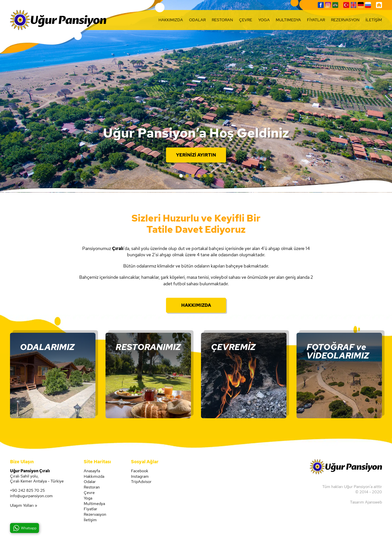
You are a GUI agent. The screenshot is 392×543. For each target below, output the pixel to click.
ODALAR (197, 20)
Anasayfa (92, 471)
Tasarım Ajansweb (366, 502)
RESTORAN (222, 20)
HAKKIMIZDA (171, 20)
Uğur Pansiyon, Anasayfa (379, 5)
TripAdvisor (335, 5)
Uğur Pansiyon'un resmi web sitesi (58, 20)
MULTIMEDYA (288, 20)
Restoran (92, 487)
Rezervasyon (95, 514)
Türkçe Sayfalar (346, 5)
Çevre (89, 493)
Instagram (328, 5)
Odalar (90, 482)
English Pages (353, 5)
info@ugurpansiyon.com (31, 496)
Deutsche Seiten (361, 5)
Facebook (321, 5)
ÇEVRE (246, 20)
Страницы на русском (368, 5)
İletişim (90, 520)
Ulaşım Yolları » (24, 505)
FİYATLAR (316, 20)
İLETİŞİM (374, 20)
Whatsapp (29, 528)
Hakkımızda (94, 476)
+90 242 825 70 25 (27, 490)
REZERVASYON (345, 20)
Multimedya (94, 504)
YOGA (264, 20)
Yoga (88, 498)
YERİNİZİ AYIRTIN (196, 155)
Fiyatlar (90, 509)
